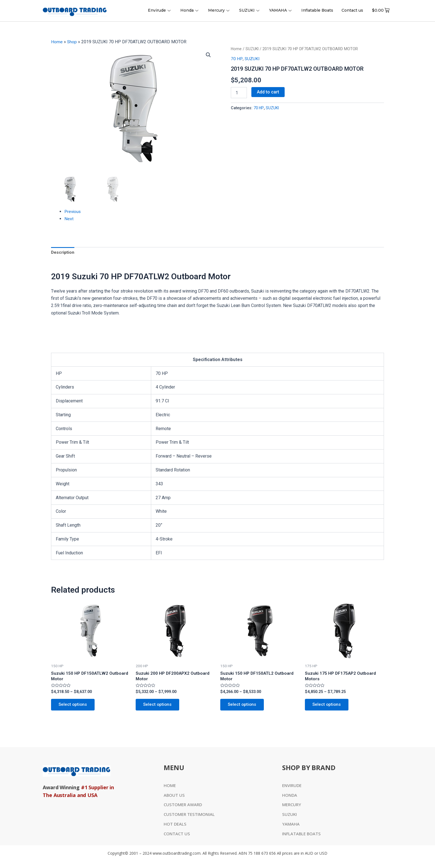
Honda (190, 10)
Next (69, 219)
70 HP (237, 58)
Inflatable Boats (317, 10)
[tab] (63, 253)
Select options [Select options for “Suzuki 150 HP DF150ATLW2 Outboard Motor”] (74, 706)
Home (57, 42)
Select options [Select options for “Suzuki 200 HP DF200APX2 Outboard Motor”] (159, 706)
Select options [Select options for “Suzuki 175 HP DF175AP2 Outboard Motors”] (328, 706)
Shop (72, 42)
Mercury (219, 10)
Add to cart (268, 92)
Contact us (352, 10)
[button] (208, 55)
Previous (73, 211)
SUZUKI (250, 10)
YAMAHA (281, 10)
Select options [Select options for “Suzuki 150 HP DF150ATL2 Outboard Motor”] (243, 706)
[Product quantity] (239, 93)
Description (63, 253)
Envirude (160, 10)
